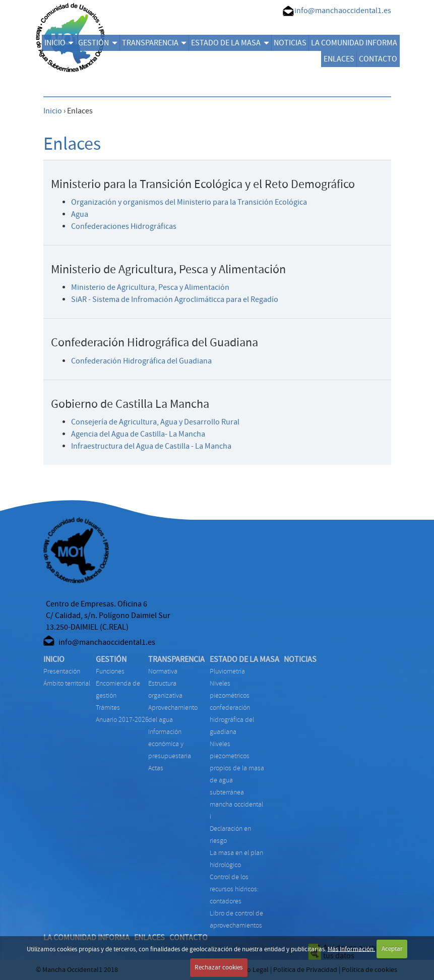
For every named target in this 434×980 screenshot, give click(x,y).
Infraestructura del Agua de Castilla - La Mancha (151, 446)
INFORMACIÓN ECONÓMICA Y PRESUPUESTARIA (170, 744)
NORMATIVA (163, 671)
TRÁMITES (108, 708)
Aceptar (392, 949)
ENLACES (339, 59)
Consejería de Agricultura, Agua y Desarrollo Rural (155, 422)
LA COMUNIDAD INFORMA (354, 43)
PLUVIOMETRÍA (227, 671)
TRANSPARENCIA (154, 43)
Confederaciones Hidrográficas (124, 226)
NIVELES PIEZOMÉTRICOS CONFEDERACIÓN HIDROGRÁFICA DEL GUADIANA (232, 708)
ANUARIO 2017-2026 (122, 720)
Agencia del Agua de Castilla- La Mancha (138, 434)
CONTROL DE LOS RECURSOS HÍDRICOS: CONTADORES (234, 889)
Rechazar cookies (219, 967)
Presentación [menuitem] (62, 671)
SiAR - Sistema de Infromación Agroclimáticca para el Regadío (175, 299)
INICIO (59, 43)
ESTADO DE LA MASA (230, 43)
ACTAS (156, 768)
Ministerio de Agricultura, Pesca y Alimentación (150, 287)
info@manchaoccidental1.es (343, 11)
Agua (80, 214)
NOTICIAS (290, 43)
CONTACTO (378, 59)
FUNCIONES (110, 671)
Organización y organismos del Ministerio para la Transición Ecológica (189, 202)
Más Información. (351, 949)
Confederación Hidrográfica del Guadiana (141, 361)
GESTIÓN (98, 43)
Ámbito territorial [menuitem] (67, 683)
